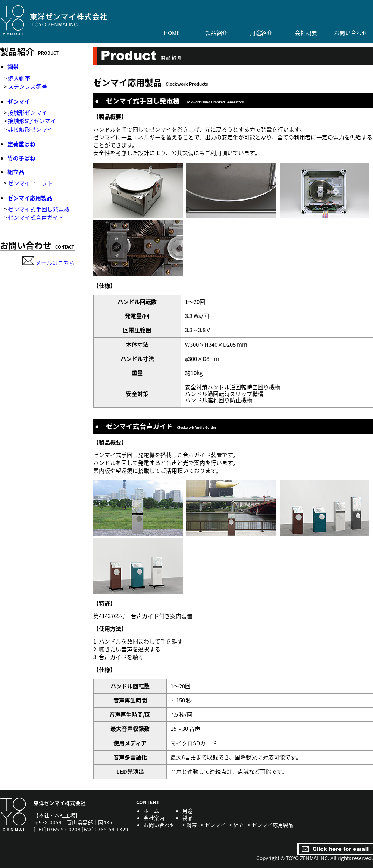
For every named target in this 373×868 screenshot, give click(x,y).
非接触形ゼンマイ (30, 129)
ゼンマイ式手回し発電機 (39, 209)
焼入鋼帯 (19, 78)
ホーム (151, 811)
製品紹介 (216, 33)
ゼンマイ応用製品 (30, 198)
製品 (188, 818)
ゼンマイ (19, 101)
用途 (188, 811)
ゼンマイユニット (30, 183)
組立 (239, 825)
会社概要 (306, 33)
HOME (172, 33)
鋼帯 (13, 67)
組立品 (16, 172)
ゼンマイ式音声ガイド (36, 217)
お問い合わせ (351, 33)
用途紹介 (261, 33)
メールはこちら (48, 263)
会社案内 (154, 818)
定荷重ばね (21, 144)
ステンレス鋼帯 (27, 87)
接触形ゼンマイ (27, 113)
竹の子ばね (21, 158)
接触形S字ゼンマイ (32, 121)
